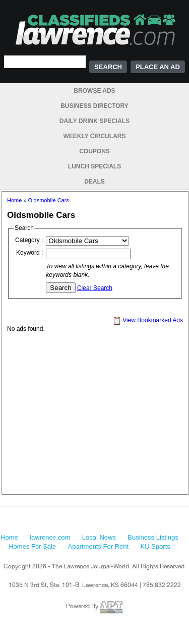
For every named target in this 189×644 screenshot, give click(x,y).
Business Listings (153, 537)
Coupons (94, 151)
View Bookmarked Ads (148, 320)
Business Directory (94, 106)
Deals (94, 182)
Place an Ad (158, 67)
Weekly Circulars (95, 136)
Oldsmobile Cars (49, 200)
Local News (99, 537)
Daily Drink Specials (94, 121)
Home (14, 200)
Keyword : (29, 253)
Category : (29, 240)
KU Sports (155, 546)
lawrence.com (50, 537)
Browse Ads (94, 91)
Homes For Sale (32, 546)
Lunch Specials (94, 166)
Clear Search (95, 288)
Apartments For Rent (99, 546)
